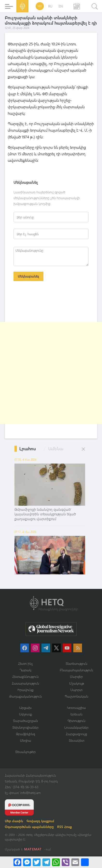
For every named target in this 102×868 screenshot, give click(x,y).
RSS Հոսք (65, 827)
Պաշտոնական (76, 696)
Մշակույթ (77, 683)
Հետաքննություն (25, 676)
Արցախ (25, 708)
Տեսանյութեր (25, 752)
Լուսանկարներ (76, 727)
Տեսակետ (77, 740)
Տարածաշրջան (25, 721)
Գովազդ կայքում (40, 821)
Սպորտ (76, 690)
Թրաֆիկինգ (25, 734)
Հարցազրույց (76, 734)
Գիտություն (76, 721)
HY (40, 6)
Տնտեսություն (76, 663)
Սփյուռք (26, 714)
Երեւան (76, 714)
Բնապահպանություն (76, 670)
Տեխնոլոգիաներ (25, 727)
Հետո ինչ (26, 663)
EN (61, 6)
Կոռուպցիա (76, 708)
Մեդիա (26, 740)
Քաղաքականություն (26, 696)
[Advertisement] (51, 373)
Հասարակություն (25, 683)
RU (50, 6)
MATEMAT (33, 849)
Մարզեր (76, 676)
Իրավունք (26, 690)
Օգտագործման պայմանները (29, 827)
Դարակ (25, 670)
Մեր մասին (14, 821)
